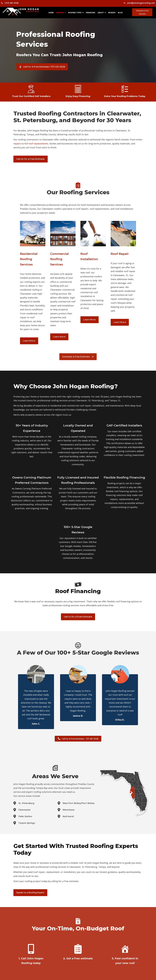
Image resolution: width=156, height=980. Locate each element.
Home (51, 13)
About (101, 13)
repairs (17, 144)
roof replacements (38, 144)
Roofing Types (75, 13)
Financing (90, 13)
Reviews (112, 13)
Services (60, 13)
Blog (120, 13)
